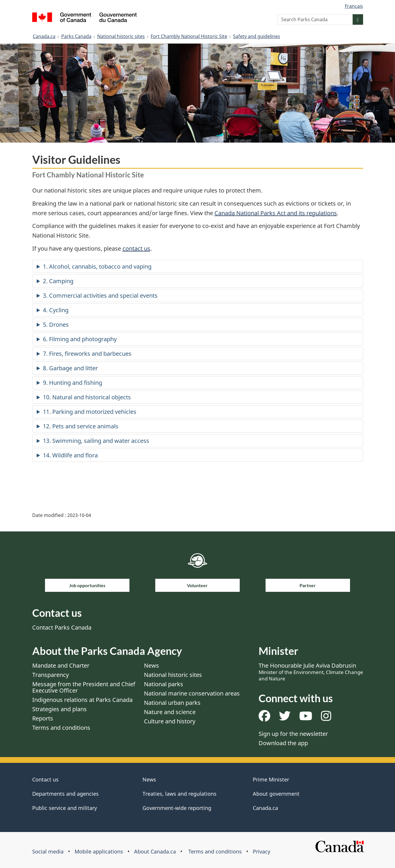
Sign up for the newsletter (293, 734)
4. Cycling (56, 310)
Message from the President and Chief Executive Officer (84, 687)
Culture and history (170, 721)
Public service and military (65, 808)
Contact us (45, 779)
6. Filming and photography (80, 339)
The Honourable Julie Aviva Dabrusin (311, 672)
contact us (136, 248)
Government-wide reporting (177, 808)
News (151, 665)
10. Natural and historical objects (87, 397)
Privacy (261, 851)
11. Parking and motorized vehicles (90, 412)
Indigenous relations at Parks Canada (82, 700)
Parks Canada (76, 36)
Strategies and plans (59, 709)
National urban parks (172, 703)
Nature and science (170, 712)
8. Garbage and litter (70, 368)
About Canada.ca (155, 851)
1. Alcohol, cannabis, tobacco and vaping (97, 266)
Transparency (50, 675)
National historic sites (121, 36)
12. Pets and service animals (81, 426)
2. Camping (58, 281)
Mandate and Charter (61, 665)
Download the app (283, 743)
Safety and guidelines (257, 36)
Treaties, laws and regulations (180, 794)
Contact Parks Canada (62, 627)
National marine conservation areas (192, 693)
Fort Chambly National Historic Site (189, 36)
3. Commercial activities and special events (100, 295)
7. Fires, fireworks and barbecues (87, 354)
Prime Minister (271, 779)
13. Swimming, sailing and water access (96, 441)
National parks (164, 684)
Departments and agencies (65, 794)
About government (276, 794)
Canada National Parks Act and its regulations (276, 213)
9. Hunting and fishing (73, 383)
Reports (43, 718)
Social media (48, 851)
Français (354, 6)
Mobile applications (99, 851)
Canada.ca (44, 36)
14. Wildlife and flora (70, 455)
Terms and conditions (61, 728)
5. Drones (56, 325)
